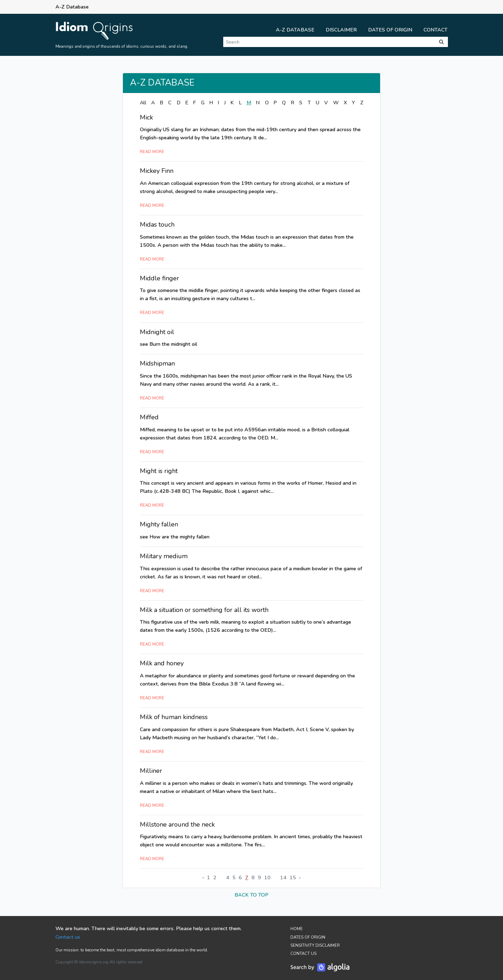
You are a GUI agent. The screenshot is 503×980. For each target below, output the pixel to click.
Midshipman (157, 363)
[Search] (329, 42)
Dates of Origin (390, 30)
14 (283, 877)
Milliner (151, 771)
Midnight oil (157, 332)
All (143, 103)
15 (293, 877)
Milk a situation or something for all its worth (204, 610)
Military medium (164, 556)
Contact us (68, 937)
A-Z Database (295, 30)
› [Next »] (300, 877)
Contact (436, 30)
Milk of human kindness (174, 717)
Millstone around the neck (177, 824)
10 (267, 877)
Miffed (149, 417)
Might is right (159, 471)
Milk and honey (162, 663)
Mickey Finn (157, 171)
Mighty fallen (159, 524)
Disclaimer (341, 30)
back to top (251, 895)
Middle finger (159, 278)
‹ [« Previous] (203, 877)
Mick (146, 117)
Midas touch (157, 224)
